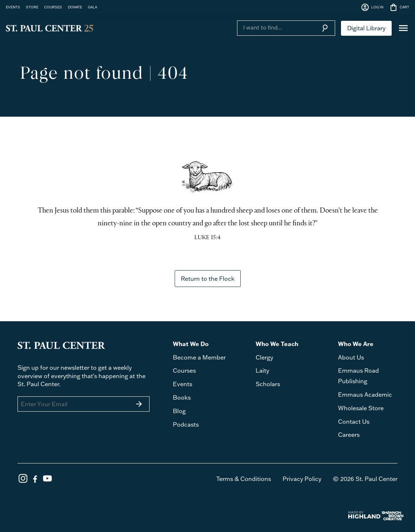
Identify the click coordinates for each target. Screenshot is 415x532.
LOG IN (372, 7)
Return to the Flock (208, 279)
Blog (179, 411)
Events (183, 384)
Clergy (264, 357)
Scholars (268, 384)
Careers (349, 435)
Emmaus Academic (365, 395)
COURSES (53, 7)
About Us (351, 357)
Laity (262, 370)
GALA (92, 7)
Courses (184, 370)
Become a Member (199, 357)
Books (182, 397)
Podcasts (186, 424)
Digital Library (366, 28)
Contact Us (354, 422)
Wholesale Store (361, 408)
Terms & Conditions (244, 479)
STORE (32, 7)
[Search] (276, 28)
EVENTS (13, 7)
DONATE (75, 7)
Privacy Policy (302, 479)
